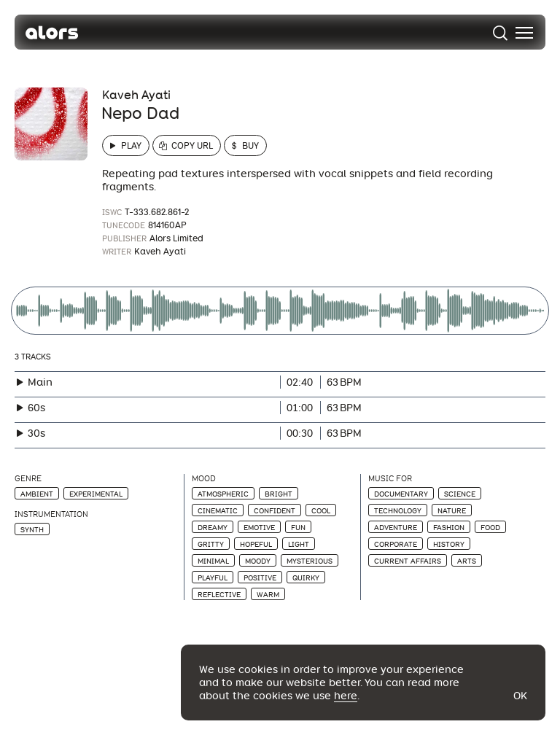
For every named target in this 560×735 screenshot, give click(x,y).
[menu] (524, 32)
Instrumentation (51, 514)
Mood (204, 479)
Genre (28, 479)
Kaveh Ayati (136, 95)
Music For (390, 479)
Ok (520, 696)
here (346, 696)
